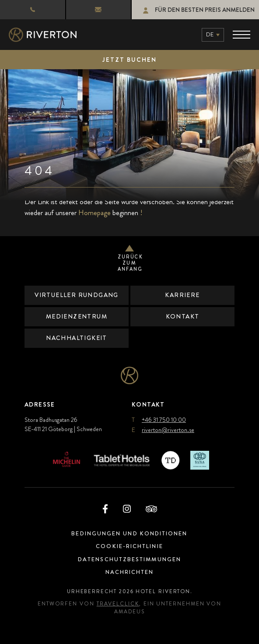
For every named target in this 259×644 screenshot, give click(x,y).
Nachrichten (129, 572)
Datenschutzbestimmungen (129, 559)
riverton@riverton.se (90, 10)
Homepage (94, 212)
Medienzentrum (76, 316)
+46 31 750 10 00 (30, 9)
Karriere (183, 295)
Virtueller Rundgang (77, 295)
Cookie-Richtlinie (130, 546)
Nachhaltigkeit (77, 338)
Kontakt (183, 316)
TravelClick (118, 604)
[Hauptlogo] (43, 35)
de (210, 34)
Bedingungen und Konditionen (130, 533)
